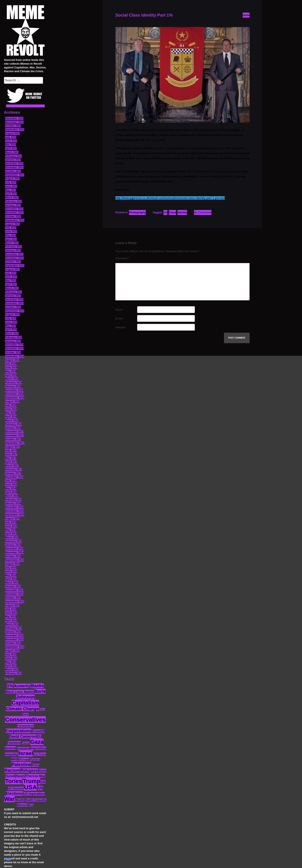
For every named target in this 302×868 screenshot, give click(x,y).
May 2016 (11, 488)
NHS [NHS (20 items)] (14, 759)
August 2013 (12, 605)
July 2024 (11, 137)
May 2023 (11, 190)
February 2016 (14, 500)
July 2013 (11, 609)
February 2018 (14, 424)
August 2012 (12, 651)
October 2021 (13, 262)
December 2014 (14, 549)
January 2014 (13, 586)
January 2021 (13, 296)
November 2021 (14, 258)
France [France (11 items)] (25, 743)
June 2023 (11, 186)
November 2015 (14, 511)
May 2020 (11, 326)
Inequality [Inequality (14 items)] (11, 754)
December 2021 (14, 254)
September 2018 (15, 398)
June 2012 (11, 658)
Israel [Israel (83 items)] (26, 753)
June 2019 (11, 368)
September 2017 (15, 443)
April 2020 (11, 330)
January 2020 (13, 341)
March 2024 (12, 152)
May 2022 (11, 235)
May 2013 (11, 617)
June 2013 (11, 613)
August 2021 (12, 269)
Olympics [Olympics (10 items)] (35, 760)
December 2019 (14, 345)
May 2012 (11, 662)
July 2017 (11, 451)
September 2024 (15, 130)
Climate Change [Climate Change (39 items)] (22, 709)
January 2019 (13, 386)
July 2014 (11, 568)
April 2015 (11, 534)
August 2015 (12, 519)
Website (120, 327)
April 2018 (11, 417)
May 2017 (11, 458)
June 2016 (11, 485)
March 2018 (12, 420)
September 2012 (15, 647)
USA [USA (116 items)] (30, 787)
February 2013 (14, 628)
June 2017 (11, 454)
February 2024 (14, 156)
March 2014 (12, 583)
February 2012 (14, 673)
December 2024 (14, 118)
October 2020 (13, 307)
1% (165, 212)
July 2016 (11, 481)
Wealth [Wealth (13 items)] (20, 800)
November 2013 (14, 594)
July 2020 (11, 318)
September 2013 (15, 602)
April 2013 (11, 620)
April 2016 (11, 492)
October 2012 (13, 643)
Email (120, 319)
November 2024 (14, 122)
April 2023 (11, 194)
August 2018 (12, 401)
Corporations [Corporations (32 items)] (19, 731)
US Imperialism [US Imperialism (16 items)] (34, 794)
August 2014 (12, 564)
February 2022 (14, 247)
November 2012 (14, 639)
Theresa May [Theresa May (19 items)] (35, 776)
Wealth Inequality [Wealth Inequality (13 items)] (36, 800)
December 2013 (14, 590)
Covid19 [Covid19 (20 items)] (38, 731)
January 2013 (13, 632)
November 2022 (14, 213)
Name (120, 310)
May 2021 (11, 281)
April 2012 (11, 666)
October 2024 (13, 126)
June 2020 (11, 322)
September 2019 (15, 356)
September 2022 (15, 220)
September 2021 (15, 266)
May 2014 (11, 575)
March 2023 (12, 198)
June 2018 (11, 409)
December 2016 (14, 477)
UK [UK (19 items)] (43, 782)
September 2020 (15, 311)
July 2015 (11, 522)
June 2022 (11, 232)
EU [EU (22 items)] (39, 736)
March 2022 (12, 243)
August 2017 (12, 447)
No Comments (203, 212)
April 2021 (11, 284)
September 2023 (15, 175)
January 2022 (13, 250)
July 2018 (11, 405)
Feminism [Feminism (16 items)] (14, 743)
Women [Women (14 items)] (22, 805)
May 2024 (11, 145)
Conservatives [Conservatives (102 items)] (25, 719)
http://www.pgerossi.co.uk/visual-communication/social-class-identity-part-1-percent (170, 198)
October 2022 (13, 216)
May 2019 (11, 371)
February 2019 (14, 383)
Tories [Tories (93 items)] (14, 781)
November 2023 (14, 167)
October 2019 (13, 352)
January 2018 (13, 428)
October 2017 (13, 439)
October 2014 (13, 556)
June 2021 (11, 277)
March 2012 (12, 670)
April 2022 (11, 239)
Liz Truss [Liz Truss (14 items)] (40, 754)
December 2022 (14, 209)
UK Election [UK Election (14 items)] (16, 788)
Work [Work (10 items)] (31, 805)
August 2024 (12, 133)
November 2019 (14, 349)
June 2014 (11, 571)
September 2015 (15, 515)
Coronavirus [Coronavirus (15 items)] (25, 726)
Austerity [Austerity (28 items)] (22, 686)
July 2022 (11, 228)
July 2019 (11, 364)
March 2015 (12, 537)
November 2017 (14, 435)
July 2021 (11, 273)
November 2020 (14, 303)
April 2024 (11, 149)
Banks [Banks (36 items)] (37, 686)
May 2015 (11, 530)
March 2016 (12, 496)
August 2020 (12, 315)
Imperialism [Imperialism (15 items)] (38, 748)
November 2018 (14, 394)
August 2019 (12, 360)
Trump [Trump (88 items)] (32, 781)
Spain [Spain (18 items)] (20, 776)
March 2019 (12, 379)
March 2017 (12, 466)
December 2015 (14, 507)
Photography (137, 212)
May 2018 (11, 413)
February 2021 (14, 292)
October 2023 (13, 171)
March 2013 (12, 624)
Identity (182, 212)
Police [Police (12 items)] (36, 765)
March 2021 (12, 288)
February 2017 (14, 469)
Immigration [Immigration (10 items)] (23, 748)
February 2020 (14, 337)
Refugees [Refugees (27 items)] (29, 770)
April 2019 (11, 375)
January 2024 (13, 160)
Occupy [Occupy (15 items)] (24, 759)
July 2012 (11, 654)
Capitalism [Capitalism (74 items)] (25, 703)
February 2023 (14, 201)
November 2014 (14, 553)
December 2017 (14, 432)
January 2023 (13, 205)
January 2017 (13, 473)
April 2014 (11, 579)
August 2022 (12, 224)
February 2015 (14, 541)
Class (172, 212)
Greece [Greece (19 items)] (10, 748)
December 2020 (14, 300)
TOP (8, 859)
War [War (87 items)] (9, 799)
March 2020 (12, 334)
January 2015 (13, 545)
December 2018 (14, 390)
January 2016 (13, 503)
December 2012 (14, 636)
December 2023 (14, 164)
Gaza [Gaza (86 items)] (37, 742)
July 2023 (11, 182)
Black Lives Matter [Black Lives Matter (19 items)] (19, 692)
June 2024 (11, 141)
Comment (122, 258)
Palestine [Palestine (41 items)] (21, 764)
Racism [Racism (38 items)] (12, 770)
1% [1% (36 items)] (10, 686)
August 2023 (12, 179)
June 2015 (11, 526)
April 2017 (11, 462)
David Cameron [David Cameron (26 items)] (23, 736)
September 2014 (15, 560)
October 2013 (13, 598)
